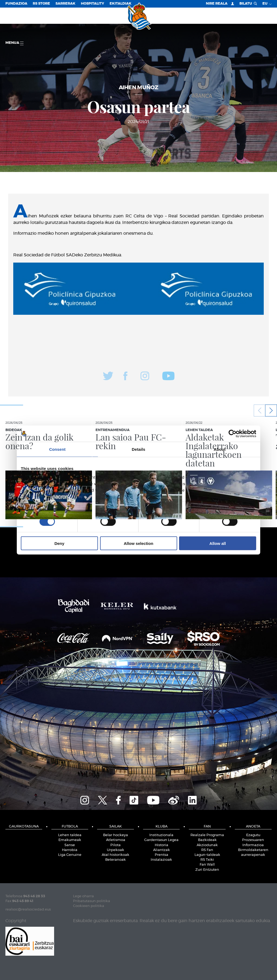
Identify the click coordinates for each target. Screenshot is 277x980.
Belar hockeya (116, 835)
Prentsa (161, 855)
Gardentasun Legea (161, 840)
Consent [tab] (57, 449)
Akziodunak (207, 845)
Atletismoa (116, 840)
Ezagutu (253, 835)
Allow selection (138, 543)
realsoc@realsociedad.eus (28, 910)
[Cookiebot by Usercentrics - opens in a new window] (233, 434)
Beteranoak (116, 860)
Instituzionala (161, 835)
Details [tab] (138, 449)
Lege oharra (83, 896)
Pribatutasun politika (92, 901)
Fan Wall (207, 865)
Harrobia (70, 850)
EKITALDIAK (121, 4)
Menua (14, 43)
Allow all (218, 543)
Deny (59, 543)
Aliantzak (161, 850)
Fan (207, 827)
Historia (161, 845)
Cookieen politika (89, 906)
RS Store (41, 4)
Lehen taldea (70, 835)
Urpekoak (116, 850)
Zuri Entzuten (207, 870)
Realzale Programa (207, 835)
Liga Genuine (70, 855)
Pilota (116, 845)
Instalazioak (161, 860)
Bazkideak (207, 840)
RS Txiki (207, 860)
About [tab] (220, 449)
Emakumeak (70, 840)
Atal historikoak (116, 855)
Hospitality (93, 4)
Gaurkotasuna (24, 827)
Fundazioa (16, 4)
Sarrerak (65, 4)
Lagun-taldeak (207, 855)
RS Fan (207, 850)
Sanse (70, 845)
